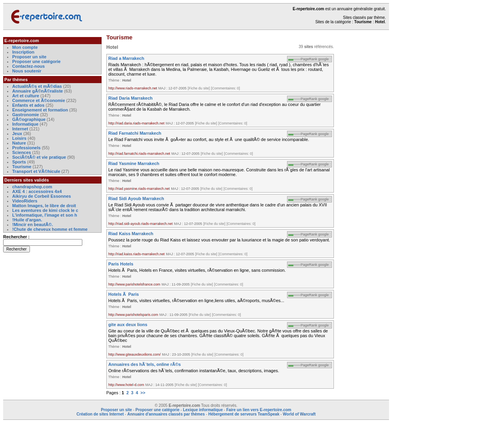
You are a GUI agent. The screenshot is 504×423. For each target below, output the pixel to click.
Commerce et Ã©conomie (39, 100)
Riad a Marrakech (126, 58)
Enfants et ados (28, 105)
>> (143, 393)
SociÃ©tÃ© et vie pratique (39, 157)
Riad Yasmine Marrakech (134, 163)
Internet (21, 129)
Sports (19, 162)
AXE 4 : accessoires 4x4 (37, 191)
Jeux (17, 134)
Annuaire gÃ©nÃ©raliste (38, 91)
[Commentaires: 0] (226, 88)
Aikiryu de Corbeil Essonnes (42, 196)
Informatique (25, 124)
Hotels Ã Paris (124, 294)
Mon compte (25, 47)
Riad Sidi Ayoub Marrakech (136, 199)
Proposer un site (29, 57)
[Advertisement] (365, 155)
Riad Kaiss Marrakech (131, 234)
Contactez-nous (29, 66)
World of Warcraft (299, 414)
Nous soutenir (27, 71)
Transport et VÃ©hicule (36, 171)
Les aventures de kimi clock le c (45, 210)
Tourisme (22, 167)
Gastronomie (26, 115)
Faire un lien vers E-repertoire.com (259, 410)
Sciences (22, 152)
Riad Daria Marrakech (131, 98)
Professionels (26, 148)
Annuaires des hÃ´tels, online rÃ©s (145, 364)
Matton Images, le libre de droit (44, 206)
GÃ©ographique (29, 119)
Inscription (23, 52)
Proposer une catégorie (36, 61)
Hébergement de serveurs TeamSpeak (244, 414)
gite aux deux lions (128, 325)
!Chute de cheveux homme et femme (50, 229)
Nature (19, 143)
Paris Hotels (121, 264)
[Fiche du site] (199, 88)
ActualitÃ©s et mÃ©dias (37, 86)
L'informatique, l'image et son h (45, 215)
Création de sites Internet (100, 414)
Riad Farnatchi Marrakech (135, 133)
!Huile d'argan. (27, 220)
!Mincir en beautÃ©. (32, 224)
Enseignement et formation (40, 110)
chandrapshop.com (32, 187)
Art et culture (26, 96)
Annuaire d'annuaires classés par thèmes (166, 414)
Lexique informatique (203, 410)
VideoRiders (25, 201)
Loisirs (19, 138)
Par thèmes (16, 80)
